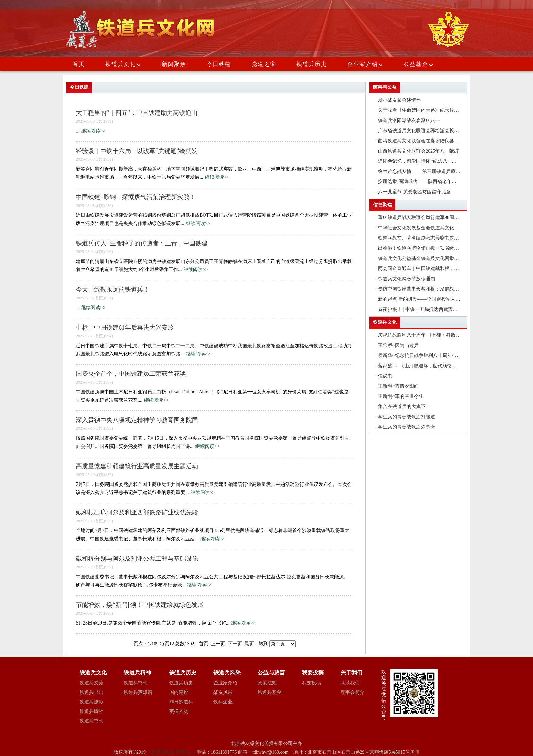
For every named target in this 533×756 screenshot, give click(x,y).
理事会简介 (353, 692)
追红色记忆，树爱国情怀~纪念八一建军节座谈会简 (432, 161)
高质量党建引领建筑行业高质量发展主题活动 (137, 466)
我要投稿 (311, 683)
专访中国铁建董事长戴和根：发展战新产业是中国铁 (433, 289)
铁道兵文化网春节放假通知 (407, 279)
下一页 (235, 644)
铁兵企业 (223, 702)
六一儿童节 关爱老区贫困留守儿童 (414, 192)
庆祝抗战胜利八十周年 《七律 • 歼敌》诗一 (424, 335)
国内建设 (179, 692)
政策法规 (267, 683)
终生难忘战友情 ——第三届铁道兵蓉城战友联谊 (429, 171)
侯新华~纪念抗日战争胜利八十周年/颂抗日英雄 (427, 356)
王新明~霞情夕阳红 (398, 386)
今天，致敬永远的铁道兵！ (113, 289)
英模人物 (179, 711)
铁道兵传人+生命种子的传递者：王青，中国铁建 (142, 243)
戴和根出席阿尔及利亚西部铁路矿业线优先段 (137, 512)
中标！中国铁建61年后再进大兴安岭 (125, 328)
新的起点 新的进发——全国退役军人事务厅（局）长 (433, 299)
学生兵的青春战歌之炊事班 (407, 427)
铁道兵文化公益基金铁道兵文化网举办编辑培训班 (430, 258)
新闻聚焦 (174, 64)
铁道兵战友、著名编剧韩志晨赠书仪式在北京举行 (430, 238)
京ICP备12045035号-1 (174, 752)
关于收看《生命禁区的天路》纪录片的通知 (423, 110)
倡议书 (385, 376)
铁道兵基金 (270, 692)
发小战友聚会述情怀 (399, 100)
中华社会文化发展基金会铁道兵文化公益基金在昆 (430, 228)
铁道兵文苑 (91, 683)
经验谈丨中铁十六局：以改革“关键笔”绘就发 (137, 151)
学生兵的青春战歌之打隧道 (407, 417)
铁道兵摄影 (91, 702)
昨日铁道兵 (181, 702)
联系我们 (350, 683)
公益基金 (419, 64)
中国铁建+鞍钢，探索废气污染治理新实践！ (136, 197)
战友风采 (223, 692)
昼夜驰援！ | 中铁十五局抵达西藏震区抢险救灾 (427, 309)
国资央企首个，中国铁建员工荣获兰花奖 (131, 374)
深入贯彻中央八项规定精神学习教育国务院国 (137, 420)
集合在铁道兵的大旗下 (402, 407)
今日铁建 (219, 64)
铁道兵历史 (312, 64)
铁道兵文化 (121, 64)
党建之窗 (264, 64)
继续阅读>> (93, 131)
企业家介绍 (365, 64)
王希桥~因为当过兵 (398, 345)
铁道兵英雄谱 (138, 692)
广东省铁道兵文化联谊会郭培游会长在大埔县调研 (430, 131)
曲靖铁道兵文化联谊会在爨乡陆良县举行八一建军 (430, 141)
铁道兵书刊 (91, 721)
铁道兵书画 (91, 692)
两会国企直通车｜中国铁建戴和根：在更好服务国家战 (435, 269)
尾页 (249, 644)
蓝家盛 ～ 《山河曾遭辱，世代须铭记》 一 (427, 366)
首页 (79, 64)
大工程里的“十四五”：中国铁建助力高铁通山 (137, 113)
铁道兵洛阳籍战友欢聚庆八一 (409, 120)
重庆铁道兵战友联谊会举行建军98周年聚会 (423, 218)
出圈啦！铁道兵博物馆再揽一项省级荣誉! (422, 248)
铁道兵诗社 (91, 711)
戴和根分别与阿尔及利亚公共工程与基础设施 (137, 559)
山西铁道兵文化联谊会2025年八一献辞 (418, 151)
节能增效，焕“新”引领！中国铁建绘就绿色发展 (140, 605)
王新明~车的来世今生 (401, 396)
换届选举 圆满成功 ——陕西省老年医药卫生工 (427, 182)
